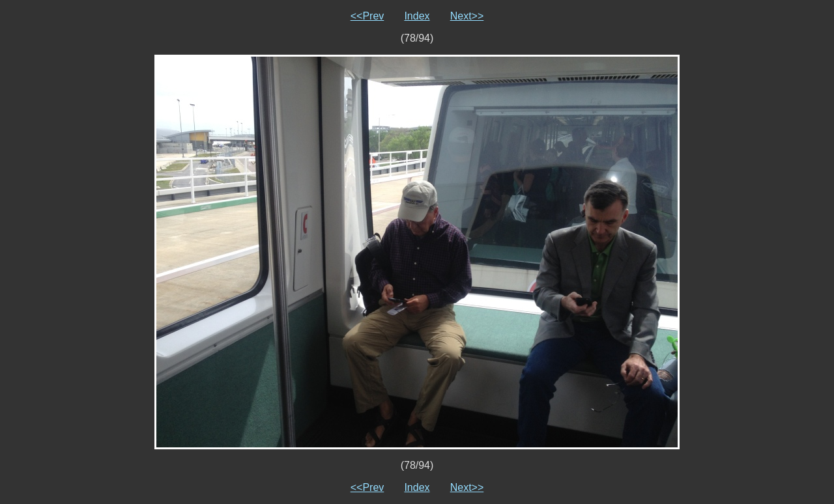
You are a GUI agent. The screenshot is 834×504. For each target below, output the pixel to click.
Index (417, 16)
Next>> (467, 16)
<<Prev (367, 16)
